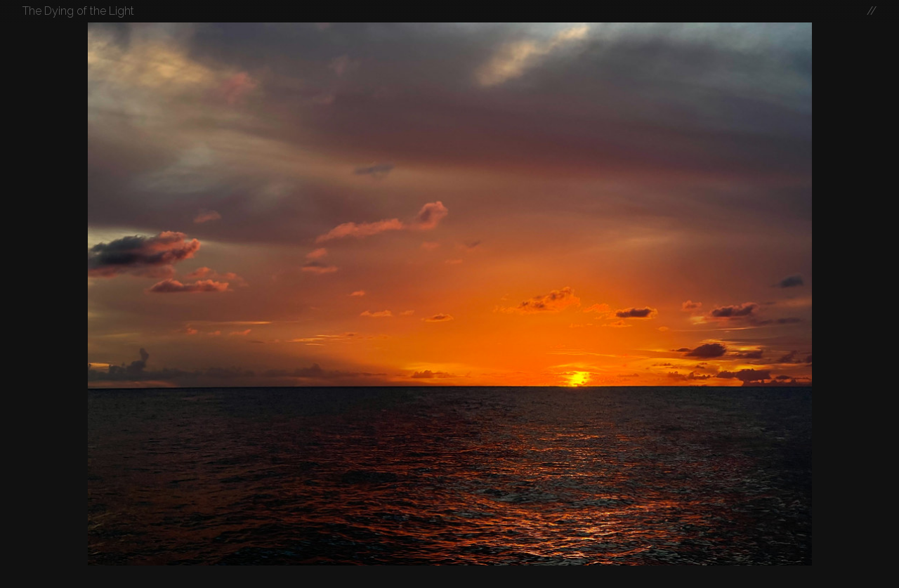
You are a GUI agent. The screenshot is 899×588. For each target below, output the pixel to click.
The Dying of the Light (78, 11)
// (872, 11)
